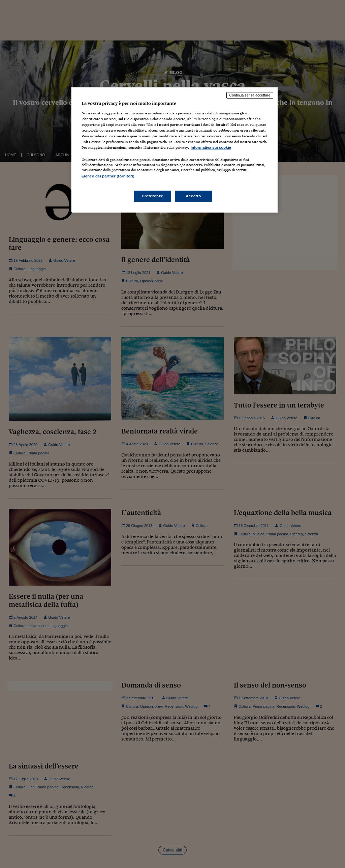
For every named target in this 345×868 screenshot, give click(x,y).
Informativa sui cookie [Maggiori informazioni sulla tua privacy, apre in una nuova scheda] (211, 147)
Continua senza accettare (250, 95)
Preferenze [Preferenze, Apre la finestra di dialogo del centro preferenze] (153, 196)
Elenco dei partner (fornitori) (108, 176)
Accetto (193, 196)
